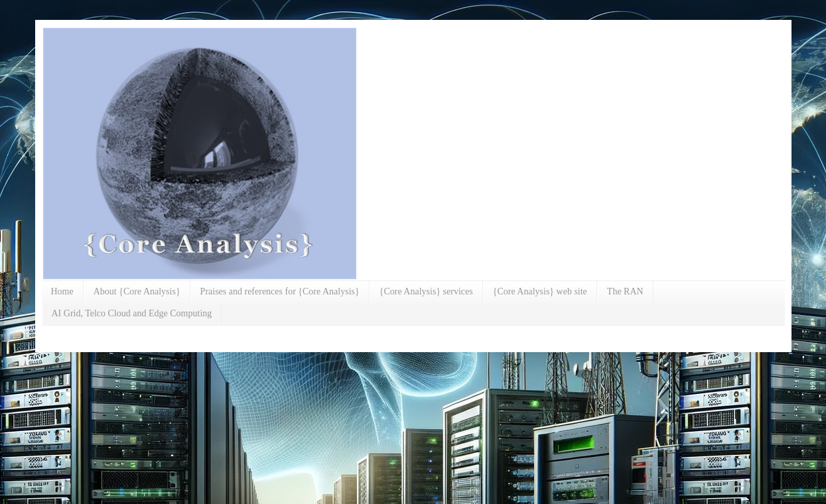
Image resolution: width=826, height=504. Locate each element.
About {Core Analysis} (137, 291)
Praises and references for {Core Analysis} (280, 291)
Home (62, 291)
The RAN (625, 291)
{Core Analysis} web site (540, 291)
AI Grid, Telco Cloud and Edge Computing (132, 313)
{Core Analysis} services (426, 291)
